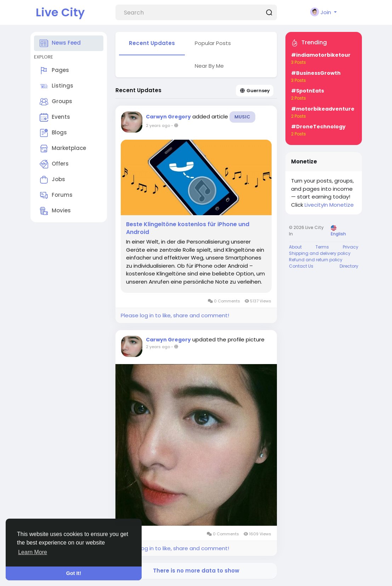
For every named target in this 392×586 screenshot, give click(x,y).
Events (55, 117)
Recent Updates (152, 43)
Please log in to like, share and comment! (175, 315)
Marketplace (63, 149)
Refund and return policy (316, 260)
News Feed (60, 43)
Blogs (53, 133)
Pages (54, 71)
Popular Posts (213, 43)
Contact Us (301, 266)
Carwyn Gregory (168, 117)
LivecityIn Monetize (329, 205)
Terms (322, 247)
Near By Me (209, 66)
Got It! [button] (74, 573)
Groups (56, 102)
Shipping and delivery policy (320, 253)
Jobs (52, 180)
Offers (54, 164)
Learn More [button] (33, 552)
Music (242, 117)
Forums (56, 195)
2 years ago (158, 125)
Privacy (351, 247)
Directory (349, 266)
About (295, 247)
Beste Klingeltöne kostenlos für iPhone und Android (188, 228)
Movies (55, 211)
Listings (56, 86)
